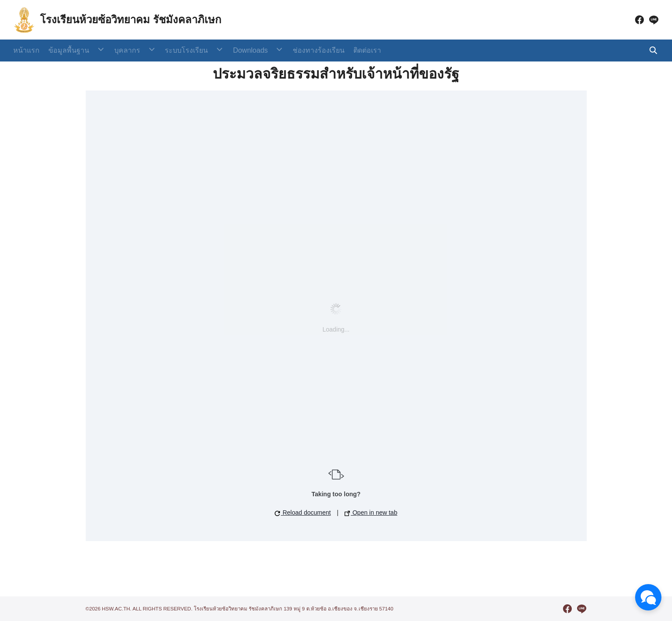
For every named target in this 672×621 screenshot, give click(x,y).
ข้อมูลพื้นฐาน (69, 50)
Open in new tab (371, 513)
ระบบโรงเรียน (172, 50)
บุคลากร (120, 50)
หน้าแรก (26, 50)
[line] (654, 20)
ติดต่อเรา (338, 50)
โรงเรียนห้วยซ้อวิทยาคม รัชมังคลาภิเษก (131, 20)
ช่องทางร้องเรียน (289, 50)
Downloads (228, 50)
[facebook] (639, 20)
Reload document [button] (303, 513)
